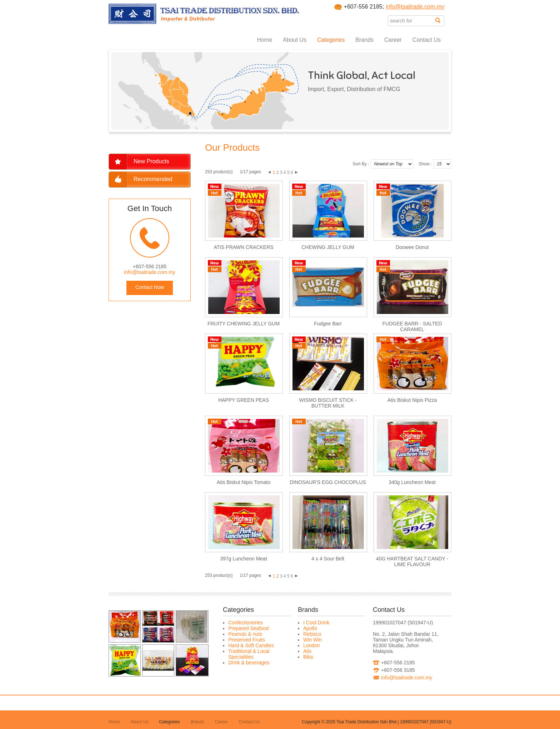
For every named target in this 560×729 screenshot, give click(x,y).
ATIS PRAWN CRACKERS (243, 247)
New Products (151, 161)
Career (393, 40)
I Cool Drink (316, 623)
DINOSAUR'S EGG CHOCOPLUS (328, 482)
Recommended (153, 179)
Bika (308, 657)
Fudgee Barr (328, 324)
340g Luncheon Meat (412, 482)
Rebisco (312, 634)
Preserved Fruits (247, 640)
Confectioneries (246, 623)
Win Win (312, 640)
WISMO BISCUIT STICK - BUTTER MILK (328, 403)
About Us (295, 40)
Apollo (310, 628)
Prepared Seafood (249, 628)
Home (264, 40)
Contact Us (427, 40)
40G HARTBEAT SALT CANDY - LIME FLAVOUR (412, 561)
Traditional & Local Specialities (249, 654)
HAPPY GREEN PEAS (244, 400)
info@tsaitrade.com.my (415, 7)
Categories (331, 40)
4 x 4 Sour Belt (328, 559)
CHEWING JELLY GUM (328, 247)
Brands (364, 40)
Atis (307, 651)
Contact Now (150, 287)
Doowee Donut (412, 247)
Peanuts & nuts (245, 634)
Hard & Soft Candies (251, 645)
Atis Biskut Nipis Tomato (244, 482)
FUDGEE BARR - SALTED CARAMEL (412, 326)
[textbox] (412, 21)
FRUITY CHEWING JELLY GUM (244, 324)
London (312, 645)
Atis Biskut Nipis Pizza (412, 400)
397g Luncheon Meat (244, 559)
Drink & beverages (249, 663)
